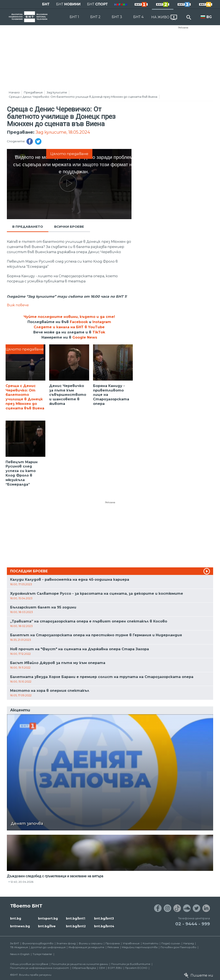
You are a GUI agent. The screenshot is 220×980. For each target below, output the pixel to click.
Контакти (150, 943)
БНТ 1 (74, 17)
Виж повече (18, 305)
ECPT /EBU (115, 968)
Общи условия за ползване (29, 964)
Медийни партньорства (140, 947)
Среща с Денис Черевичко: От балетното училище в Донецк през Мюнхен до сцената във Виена (83, 97)
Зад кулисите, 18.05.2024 (63, 132)
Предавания (33, 92)
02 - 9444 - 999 (193, 924)
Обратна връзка (84, 968)
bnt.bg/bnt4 (104, 926)
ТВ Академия (19, 947)
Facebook (79, 322)
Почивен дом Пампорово (178, 947)
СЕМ (102, 968)
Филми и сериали (91, 943)
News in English (20, 954)
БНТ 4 (138, 17)
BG (209, 17)
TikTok (99, 332)
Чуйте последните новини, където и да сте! (69, 317)
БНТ (46, 4)
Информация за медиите (86, 947)
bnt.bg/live (47, 926)
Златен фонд (66, 943)
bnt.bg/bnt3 (104, 918)
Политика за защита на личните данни (80, 964)
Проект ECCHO (136, 968)
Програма (113, 943)
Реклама (183, 28)
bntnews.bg (20, 926)
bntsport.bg (48, 918)
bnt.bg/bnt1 (76, 918)
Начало (14, 92)
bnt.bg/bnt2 (76, 926)
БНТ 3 (117, 17)
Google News (85, 337)
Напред (189, 943)
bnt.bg (16, 918)
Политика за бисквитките (131, 964)
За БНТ (15, 943)
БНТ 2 (95, 17)
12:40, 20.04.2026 (22, 882)
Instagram (102, 322)
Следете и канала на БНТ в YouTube (69, 327)
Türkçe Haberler (42, 954)
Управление (131, 943)
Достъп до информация (48, 947)
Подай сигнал (171, 943)
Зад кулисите (57, 92)
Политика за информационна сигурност (40, 968)
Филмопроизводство (38, 943)
